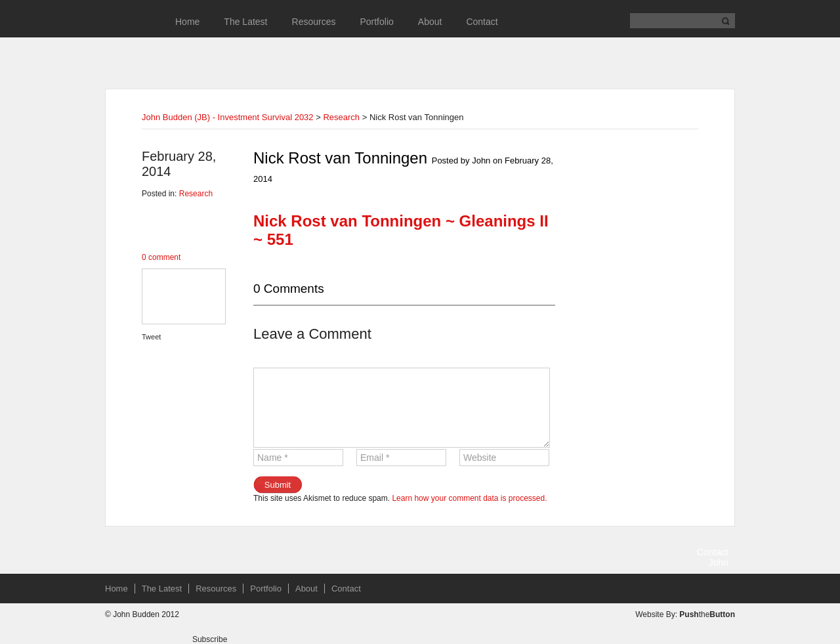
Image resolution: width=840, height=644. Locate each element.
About (430, 22)
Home (187, 22)
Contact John (713, 557)
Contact (482, 22)
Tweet (151, 337)
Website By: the (685, 614)
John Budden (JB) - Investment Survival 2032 (228, 117)
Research (341, 117)
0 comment (161, 257)
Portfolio (376, 22)
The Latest (245, 22)
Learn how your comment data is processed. (469, 498)
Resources (314, 22)
